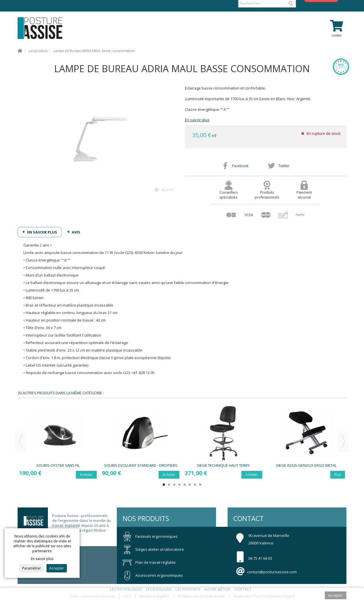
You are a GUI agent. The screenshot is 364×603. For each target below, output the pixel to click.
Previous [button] (20, 441)
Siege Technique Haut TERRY (223, 465)
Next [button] (344, 441)
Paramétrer (32, 568)
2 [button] (169, 485)
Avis (76, 232)
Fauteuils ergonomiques (150, 536)
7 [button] (195, 485)
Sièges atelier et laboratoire (153, 549)
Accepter (57, 568)
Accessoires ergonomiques (153, 575)
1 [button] (164, 485)
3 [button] (174, 485)
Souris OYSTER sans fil (58, 465)
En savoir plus (197, 120)
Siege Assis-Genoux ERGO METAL (306, 465)
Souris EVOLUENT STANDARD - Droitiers (141, 465)
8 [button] (200, 485)
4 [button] (179, 485)
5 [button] (185, 485)
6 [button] (190, 485)
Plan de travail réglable (149, 562)
